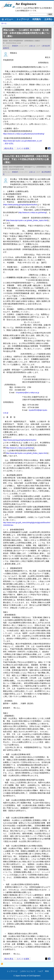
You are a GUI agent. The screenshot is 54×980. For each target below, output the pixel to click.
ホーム (4, 23)
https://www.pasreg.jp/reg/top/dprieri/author (20, 205)
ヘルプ (40, 971)
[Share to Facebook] (49, 148)
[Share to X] (46, 148)
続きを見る (9, 148)
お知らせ (32, 46)
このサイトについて (28, 971)
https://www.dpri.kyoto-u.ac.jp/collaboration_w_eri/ (22, 141)
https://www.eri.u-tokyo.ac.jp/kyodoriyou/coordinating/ (24, 134)
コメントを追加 (23, 148)
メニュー (9, 19)
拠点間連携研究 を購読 (3, 964)
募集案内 (15, 46)
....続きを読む (8, 143)
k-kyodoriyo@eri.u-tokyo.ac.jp (27, 393)
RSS (47, 971)
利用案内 (37, 19)
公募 (43, 46)
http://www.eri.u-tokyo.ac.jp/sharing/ (33, 213)
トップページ (23, 19)
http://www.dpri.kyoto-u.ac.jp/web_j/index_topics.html (27, 220)
